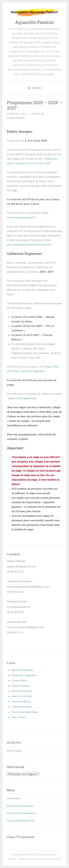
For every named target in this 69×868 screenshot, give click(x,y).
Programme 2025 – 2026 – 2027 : (34, 105)
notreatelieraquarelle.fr (21, 217)
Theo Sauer (18, 717)
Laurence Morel (21, 701)
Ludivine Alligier (22, 707)
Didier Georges (21, 686)
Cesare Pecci (19, 680)
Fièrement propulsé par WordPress (34, 855)
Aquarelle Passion (34, 22)
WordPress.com (51, 859)
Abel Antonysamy (22, 670)
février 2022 (14, 751)
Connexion (14, 798)
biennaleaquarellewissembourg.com (29, 244)
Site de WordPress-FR (20, 821)
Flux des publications (20, 806)
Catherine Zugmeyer (24, 675)
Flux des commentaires (22, 813)
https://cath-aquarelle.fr (22, 398)
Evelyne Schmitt (22, 691)
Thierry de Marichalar (25, 712)
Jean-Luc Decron (22, 696)
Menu (35, 88)
